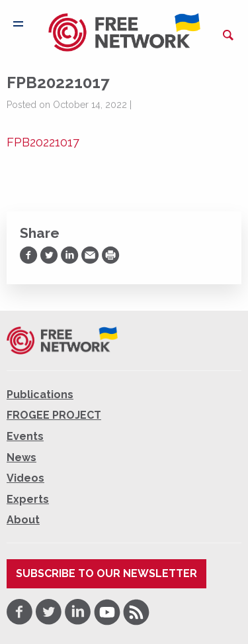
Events (25, 436)
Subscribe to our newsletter (106, 573)
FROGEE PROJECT (54, 415)
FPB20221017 (43, 142)
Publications (40, 395)
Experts (28, 499)
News (21, 457)
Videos (25, 478)
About (23, 520)
